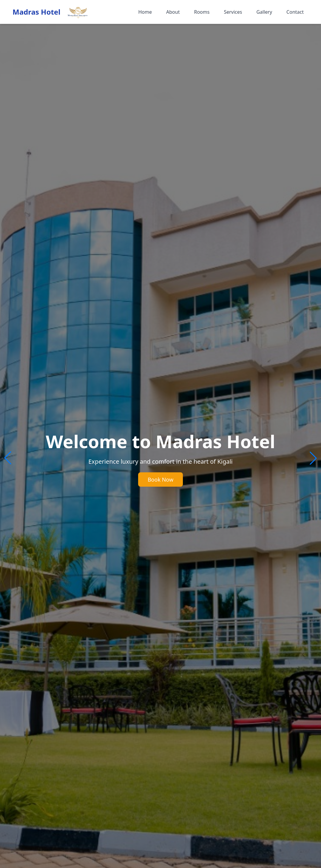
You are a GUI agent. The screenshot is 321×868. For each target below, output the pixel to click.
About (173, 12)
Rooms (202, 12)
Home (145, 12)
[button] (313, 458)
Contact (295, 12)
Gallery (264, 12)
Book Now (160, 480)
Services (233, 12)
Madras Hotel (36, 12)
